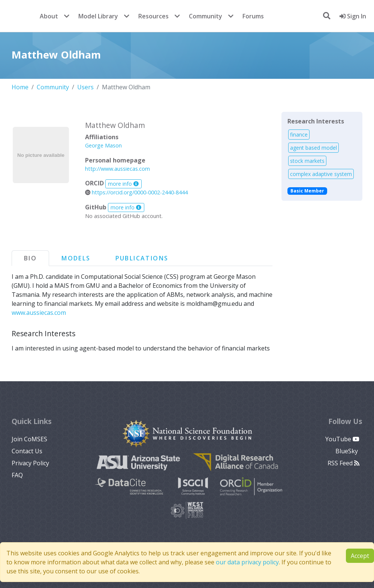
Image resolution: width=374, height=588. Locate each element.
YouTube (342, 439)
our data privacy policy (247, 562)
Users (85, 87)
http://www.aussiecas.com (117, 169)
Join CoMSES (29, 439)
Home (20, 87)
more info (123, 184)
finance (299, 135)
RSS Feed (343, 463)
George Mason (103, 145)
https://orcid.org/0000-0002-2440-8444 (136, 192)
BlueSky (347, 451)
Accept (360, 556)
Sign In (353, 16)
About (49, 16)
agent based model (313, 148)
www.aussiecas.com (39, 313)
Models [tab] (76, 258)
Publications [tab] (142, 258)
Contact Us (27, 451)
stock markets (307, 161)
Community (206, 16)
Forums (253, 16)
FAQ (17, 475)
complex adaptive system (321, 174)
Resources (153, 16)
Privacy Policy (30, 463)
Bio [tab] (30, 258)
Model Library (98, 16)
